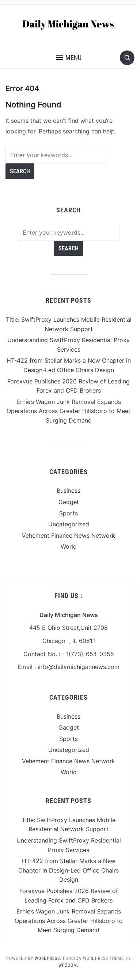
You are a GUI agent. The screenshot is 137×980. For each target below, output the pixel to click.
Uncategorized (69, 524)
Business (68, 491)
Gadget (69, 502)
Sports (68, 513)
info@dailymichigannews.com (79, 667)
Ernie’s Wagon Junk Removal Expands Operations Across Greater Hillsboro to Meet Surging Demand (68, 411)
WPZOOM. (68, 965)
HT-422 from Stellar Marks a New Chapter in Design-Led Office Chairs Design (68, 870)
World (69, 546)
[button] (69, 58)
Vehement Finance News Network (68, 536)
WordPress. (48, 958)
